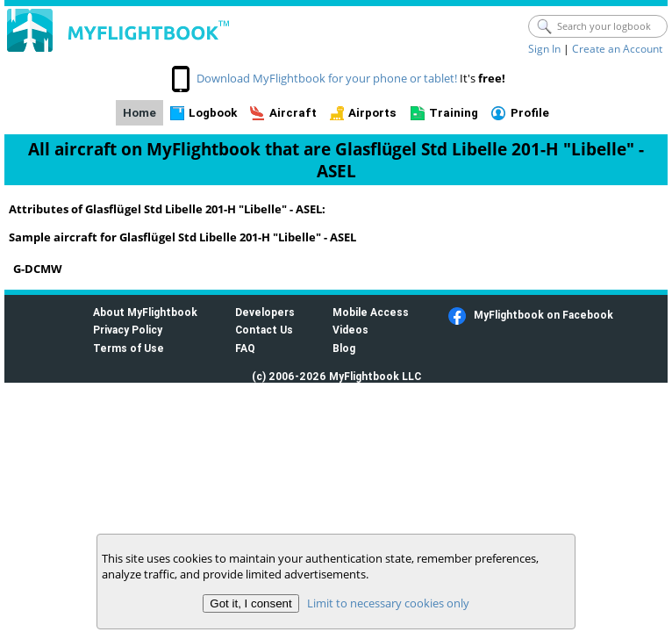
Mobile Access (371, 312)
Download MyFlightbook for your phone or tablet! (327, 78)
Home (139, 113)
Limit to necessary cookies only (388, 603)
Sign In (544, 49)
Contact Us (264, 330)
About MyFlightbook (145, 312)
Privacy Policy (128, 330)
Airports (372, 113)
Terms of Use (129, 348)
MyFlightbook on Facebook (543, 315)
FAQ (245, 348)
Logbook (213, 113)
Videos (350, 330)
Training (454, 113)
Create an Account (617, 49)
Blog (344, 348)
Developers (265, 312)
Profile (530, 113)
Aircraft (293, 113)
